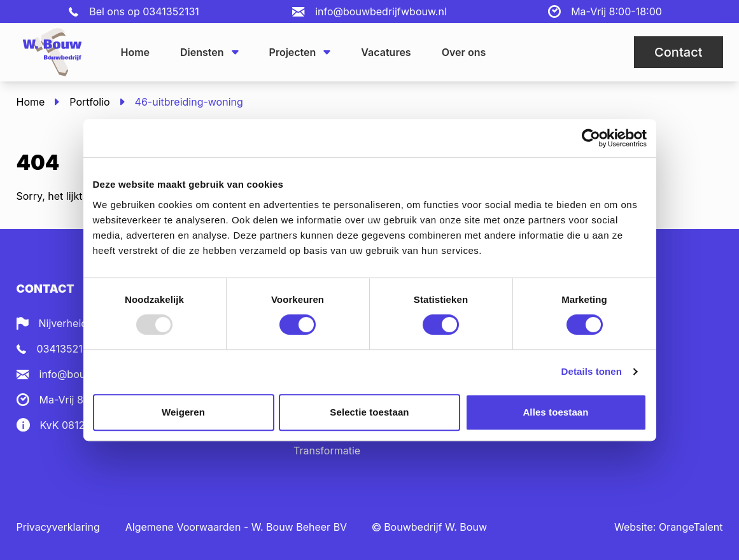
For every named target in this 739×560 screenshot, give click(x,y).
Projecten (300, 52)
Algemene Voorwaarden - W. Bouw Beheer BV (236, 527)
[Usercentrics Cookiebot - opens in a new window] (591, 138)
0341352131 (171, 11)
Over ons (464, 52)
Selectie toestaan (369, 412)
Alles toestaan (555, 412)
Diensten (209, 52)
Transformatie (327, 451)
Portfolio (89, 102)
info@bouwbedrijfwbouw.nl (381, 11)
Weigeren (183, 412)
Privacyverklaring (58, 527)
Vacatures (386, 52)
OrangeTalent (691, 527)
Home (136, 52)
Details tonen (592, 371)
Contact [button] (678, 52)
